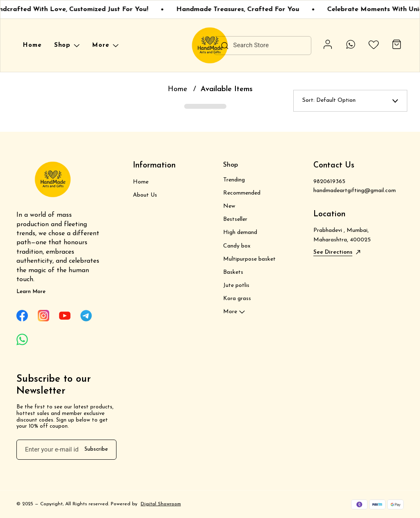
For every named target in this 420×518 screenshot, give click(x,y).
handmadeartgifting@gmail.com (355, 191)
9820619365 (329, 182)
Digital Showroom (161, 504)
